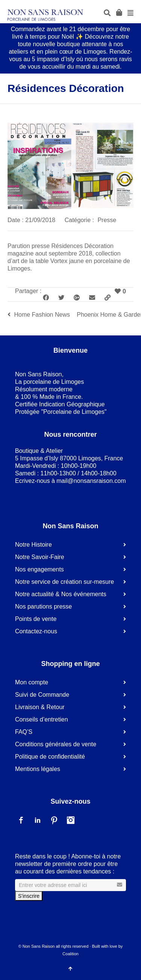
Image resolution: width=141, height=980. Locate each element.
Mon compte (32, 682)
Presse (107, 220)
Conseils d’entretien (42, 719)
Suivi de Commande (42, 695)
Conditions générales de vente (56, 744)
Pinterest (54, 820)
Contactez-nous (36, 631)
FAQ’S (24, 732)
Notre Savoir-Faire (40, 557)
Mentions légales (38, 769)
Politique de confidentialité (50, 757)
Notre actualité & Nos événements (61, 594)
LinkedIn (38, 820)
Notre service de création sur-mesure (64, 582)
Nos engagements (39, 569)
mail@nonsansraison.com (91, 481)
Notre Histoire (33, 545)
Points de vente (36, 619)
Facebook (21, 820)
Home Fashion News (42, 315)
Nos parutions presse (43, 606)
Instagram (71, 820)
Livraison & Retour (40, 707)
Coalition (70, 954)
